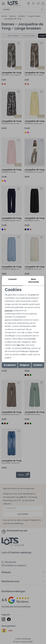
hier (18, 345)
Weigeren (25, 365)
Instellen (38, 365)
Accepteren (10, 365)
